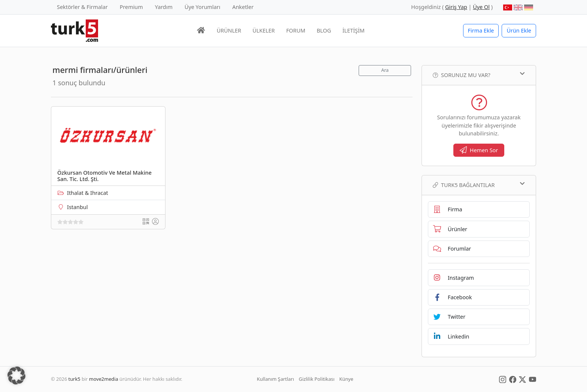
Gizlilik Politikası (317, 379)
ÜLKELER (264, 30)
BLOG (324, 30)
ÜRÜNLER (229, 30)
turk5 (74, 379)
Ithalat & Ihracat (88, 193)
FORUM (296, 30)
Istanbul (77, 207)
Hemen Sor (479, 150)
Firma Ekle (481, 30)
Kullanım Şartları (275, 379)
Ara (385, 70)
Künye (346, 379)
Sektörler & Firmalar (82, 7)
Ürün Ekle (519, 30)
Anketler (243, 7)
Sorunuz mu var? (479, 75)
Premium (131, 7)
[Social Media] (503, 379)
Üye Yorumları (203, 7)
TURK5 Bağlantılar (479, 185)
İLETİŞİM (354, 30)
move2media (104, 379)
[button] (16, 376)
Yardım (164, 7)
